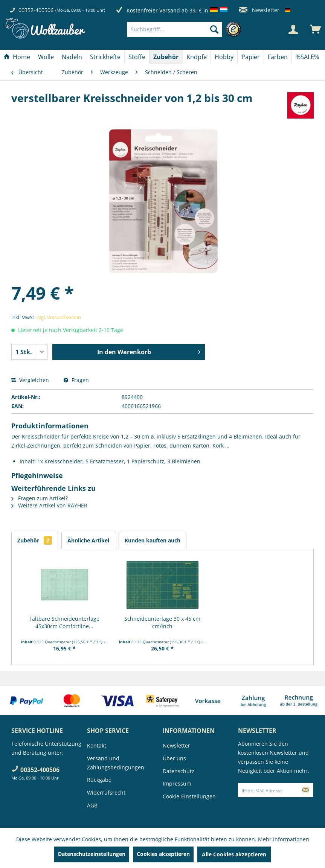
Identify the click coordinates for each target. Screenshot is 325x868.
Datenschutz (179, 771)
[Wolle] (46, 57)
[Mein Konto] (293, 29)
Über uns (174, 758)
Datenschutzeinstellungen (92, 854)
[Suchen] (214, 29)
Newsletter (259, 10)
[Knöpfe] (197, 57)
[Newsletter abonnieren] (306, 790)
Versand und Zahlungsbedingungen (116, 763)
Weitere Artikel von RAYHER (49, 505)
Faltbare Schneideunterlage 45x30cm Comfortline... (64, 622)
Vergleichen (30, 380)
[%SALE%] (307, 57)
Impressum (177, 783)
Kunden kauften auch (153, 540)
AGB (92, 805)
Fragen (76, 380)
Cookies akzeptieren (163, 854)
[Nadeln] (72, 57)
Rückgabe (99, 780)
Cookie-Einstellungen (189, 796)
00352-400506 (36, 10)
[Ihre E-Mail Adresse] (268, 790)
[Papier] (251, 57)
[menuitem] (186, 29)
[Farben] (278, 57)
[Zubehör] (166, 57)
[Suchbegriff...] (175, 29)
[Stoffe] (137, 57)
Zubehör (35, 540)
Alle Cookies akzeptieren (234, 854)
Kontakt (97, 745)
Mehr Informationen (284, 839)
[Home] (17, 57)
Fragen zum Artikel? (40, 498)
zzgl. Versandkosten (59, 317)
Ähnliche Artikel (88, 540)
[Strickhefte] (105, 57)
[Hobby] (224, 57)
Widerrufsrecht (106, 793)
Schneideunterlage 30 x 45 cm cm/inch (162, 622)
